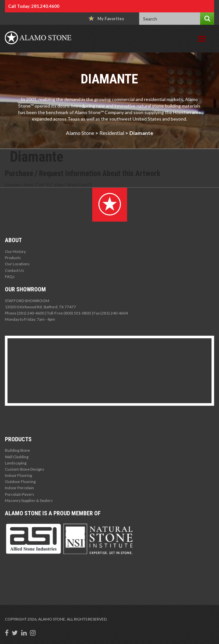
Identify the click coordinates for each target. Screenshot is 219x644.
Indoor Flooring (18, 475)
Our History (15, 251)
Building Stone (17, 450)
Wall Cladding (17, 457)
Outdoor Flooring (20, 482)
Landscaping (16, 463)
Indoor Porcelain (19, 488)
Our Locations (17, 264)
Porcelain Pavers (20, 494)
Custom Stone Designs (25, 469)
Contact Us (15, 270)
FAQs (10, 277)
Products (13, 258)
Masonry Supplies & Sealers (29, 500)
